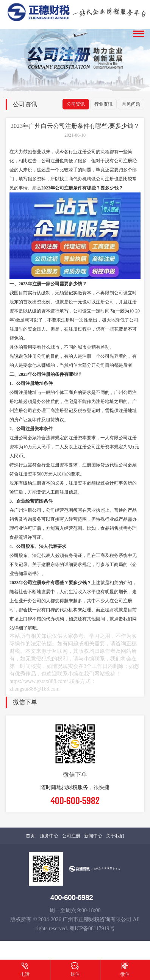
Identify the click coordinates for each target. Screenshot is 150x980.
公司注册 (71, 836)
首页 (30, 836)
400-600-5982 (72, 898)
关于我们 (115, 836)
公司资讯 (76, 104)
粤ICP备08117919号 (92, 928)
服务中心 (49, 836)
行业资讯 (103, 104)
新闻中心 (93, 836)
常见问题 (131, 104)
